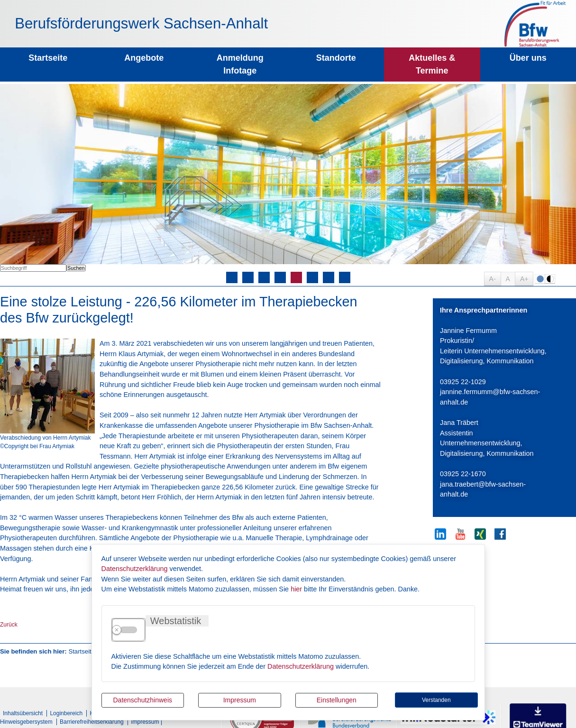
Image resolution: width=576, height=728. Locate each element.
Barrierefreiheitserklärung (92, 722)
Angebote (144, 58)
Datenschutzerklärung (135, 569)
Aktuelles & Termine (432, 64)
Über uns (528, 58)
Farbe (540, 279)
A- (493, 279)
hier (296, 589)
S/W (550, 279)
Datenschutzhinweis (142, 700)
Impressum (240, 700)
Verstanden (436, 700)
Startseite (48, 58)
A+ (524, 279)
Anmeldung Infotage (240, 64)
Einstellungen (337, 700)
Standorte (336, 58)
